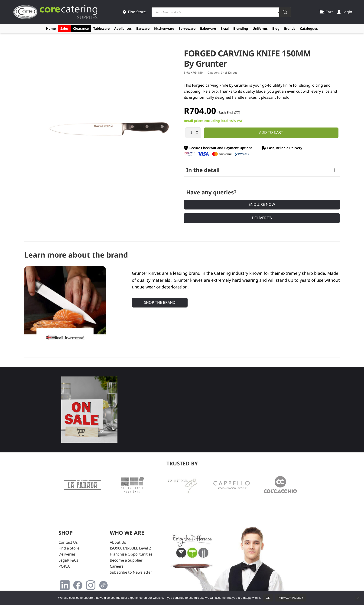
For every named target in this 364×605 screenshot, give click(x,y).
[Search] (285, 12)
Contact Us (68, 542)
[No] (358, 598)
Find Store (134, 12)
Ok (268, 598)
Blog (276, 28)
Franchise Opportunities (131, 554)
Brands (290, 28)
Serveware (187, 28)
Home (51, 28)
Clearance (81, 28)
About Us (118, 542)
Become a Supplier (126, 560)
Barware (143, 28)
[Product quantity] (193, 133)
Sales (64, 28)
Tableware (101, 28)
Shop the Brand (160, 302)
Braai (225, 28)
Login (344, 12)
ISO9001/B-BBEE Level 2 (130, 548)
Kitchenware (164, 28)
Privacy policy (291, 598)
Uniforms (260, 28)
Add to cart (271, 132)
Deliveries (262, 218)
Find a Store (69, 548)
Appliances (123, 28)
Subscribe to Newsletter (131, 572)
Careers (117, 566)
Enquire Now (262, 204)
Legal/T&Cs (68, 560)
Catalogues (309, 28)
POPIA (64, 566)
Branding (241, 28)
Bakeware (208, 28)
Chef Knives (229, 73)
